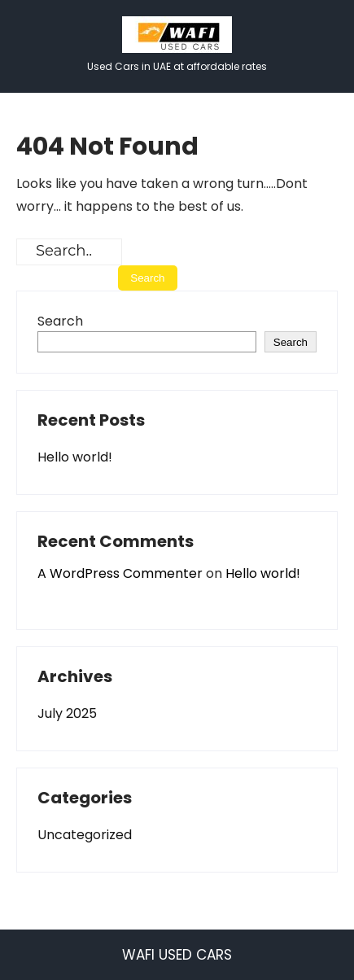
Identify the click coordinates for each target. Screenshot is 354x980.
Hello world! (75, 457)
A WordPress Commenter (120, 573)
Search (60, 321)
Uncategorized (85, 835)
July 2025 (67, 713)
